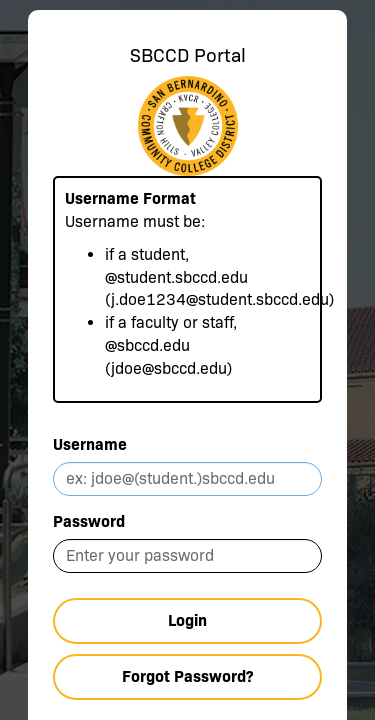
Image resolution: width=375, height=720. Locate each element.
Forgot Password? (187, 676)
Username (90, 444)
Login (187, 620)
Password (89, 521)
